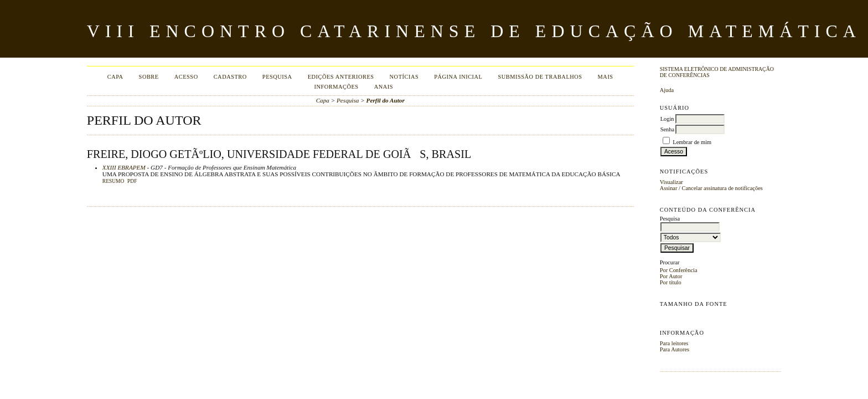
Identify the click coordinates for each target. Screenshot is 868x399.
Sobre (149, 77)
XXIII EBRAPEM (124, 167)
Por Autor (671, 276)
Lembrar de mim (692, 142)
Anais (384, 87)
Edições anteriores (341, 77)
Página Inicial (458, 77)
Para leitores (674, 343)
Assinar (669, 188)
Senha (667, 129)
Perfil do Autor (386, 100)
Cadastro (230, 77)
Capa (115, 77)
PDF (132, 181)
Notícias (404, 77)
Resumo (113, 181)
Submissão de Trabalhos (540, 77)
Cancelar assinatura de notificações (722, 188)
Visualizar (671, 182)
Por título (671, 282)
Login (667, 119)
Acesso (186, 77)
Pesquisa (277, 77)
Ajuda (667, 90)
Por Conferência (679, 270)
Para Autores (675, 349)
